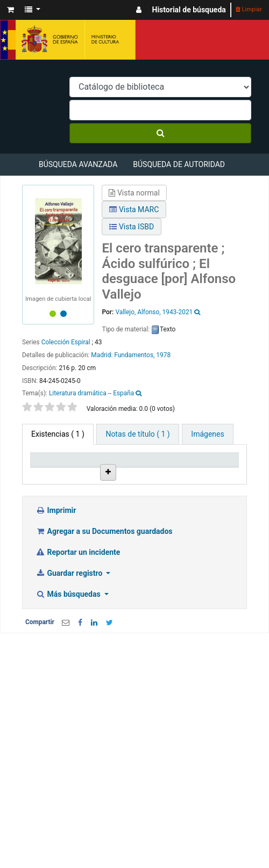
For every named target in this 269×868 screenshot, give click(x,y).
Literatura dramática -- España (91, 393)
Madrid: (102, 355)
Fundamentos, (134, 355)
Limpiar (249, 9)
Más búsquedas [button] (69, 661)
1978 (163, 355)
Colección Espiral (66, 342)
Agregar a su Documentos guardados (104, 598)
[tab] (137, 434)
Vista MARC (134, 209)
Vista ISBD (132, 227)
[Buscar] (160, 133)
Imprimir (56, 577)
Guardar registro (70, 640)
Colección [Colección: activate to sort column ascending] (157, 473)
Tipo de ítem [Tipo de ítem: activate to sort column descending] (48, 468)
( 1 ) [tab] (58, 434)
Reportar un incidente (78, 619)
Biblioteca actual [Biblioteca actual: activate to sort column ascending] (105, 468)
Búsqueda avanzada (78, 164)
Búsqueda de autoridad (179, 164)
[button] (10, 10)
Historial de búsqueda (189, 10)
